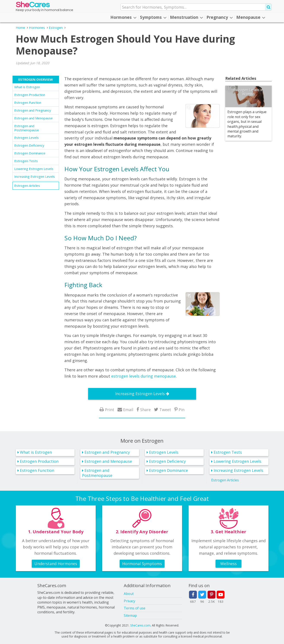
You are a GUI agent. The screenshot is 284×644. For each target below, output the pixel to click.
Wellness (228, 564)
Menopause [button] (251, 17)
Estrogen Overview (36, 79)
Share (145, 409)
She (33, 6)
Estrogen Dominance (30, 153)
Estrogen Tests (26, 161)
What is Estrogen (27, 87)
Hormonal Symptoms (142, 564)
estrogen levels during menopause (144, 376)
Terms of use (135, 608)
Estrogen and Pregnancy (33, 110)
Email (128, 409)
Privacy (129, 601)
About (129, 594)
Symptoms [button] (153, 17)
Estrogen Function (28, 103)
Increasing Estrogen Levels (35, 176)
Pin (182, 409)
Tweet (165, 409)
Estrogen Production (30, 95)
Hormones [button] (123, 17)
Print (110, 409)
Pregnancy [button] (220, 17)
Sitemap (130, 615)
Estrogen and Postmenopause (27, 128)
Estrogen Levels (26, 138)
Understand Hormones (56, 564)
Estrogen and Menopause (33, 118)
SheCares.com (140, 625)
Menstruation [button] (186, 17)
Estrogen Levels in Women (248, 92)
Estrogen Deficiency (29, 145)
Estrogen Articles (27, 186)
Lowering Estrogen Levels (34, 169)
